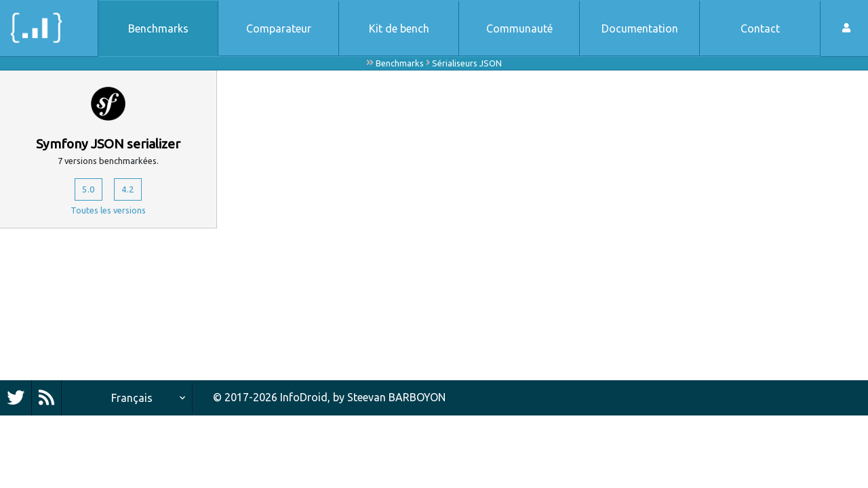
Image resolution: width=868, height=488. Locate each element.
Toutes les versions (108, 213)
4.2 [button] (131, 191)
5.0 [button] (86, 191)
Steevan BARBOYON (396, 397)
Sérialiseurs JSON (467, 63)
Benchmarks (158, 28)
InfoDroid (304, 397)
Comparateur (279, 28)
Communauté (519, 28)
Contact (760, 28)
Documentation (640, 28)
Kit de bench (399, 28)
